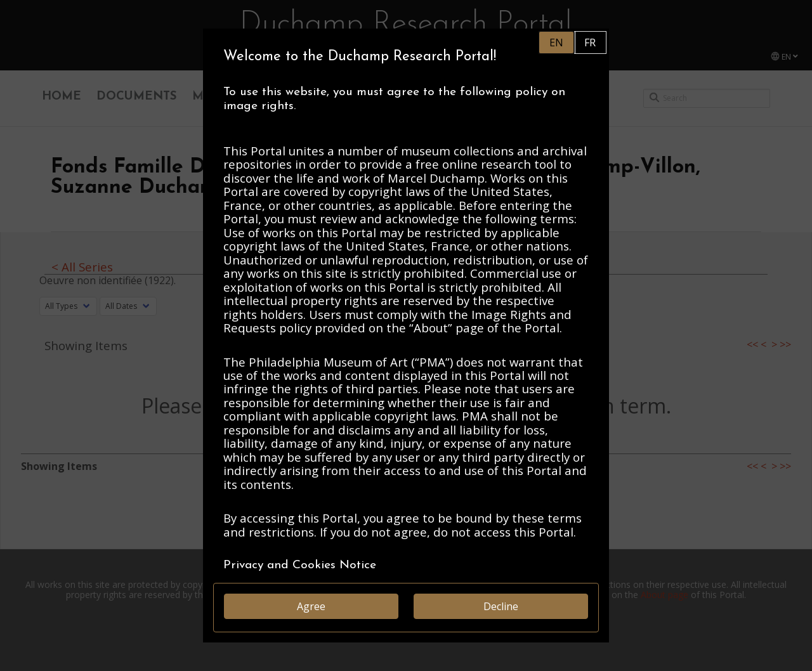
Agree (311, 606)
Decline (501, 606)
